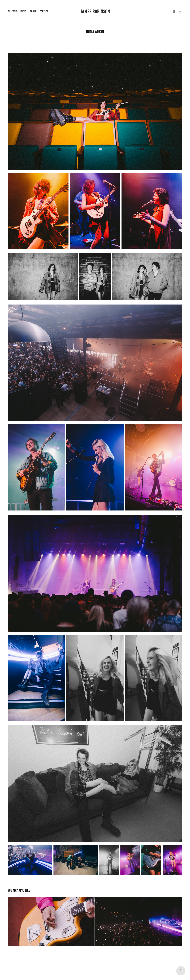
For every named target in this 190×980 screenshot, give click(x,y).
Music (23, 11)
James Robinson (95, 12)
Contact (44, 11)
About (33, 11)
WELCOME (12, 11)
